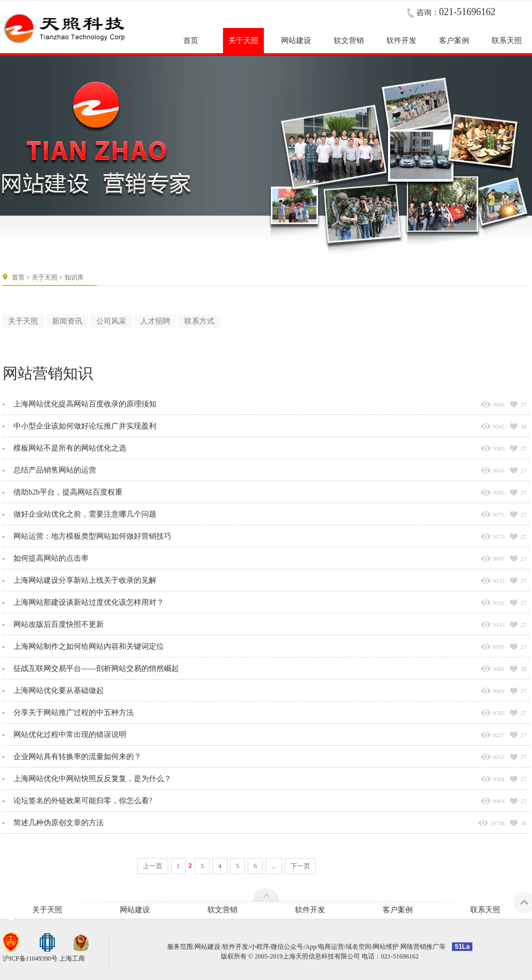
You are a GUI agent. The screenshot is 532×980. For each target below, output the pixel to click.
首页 (18, 277)
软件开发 (310, 910)
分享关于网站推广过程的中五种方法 (74, 713)
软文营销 (222, 910)
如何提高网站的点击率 (51, 558)
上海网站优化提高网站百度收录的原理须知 (85, 404)
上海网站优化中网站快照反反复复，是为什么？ (92, 779)
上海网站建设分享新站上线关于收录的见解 (85, 580)
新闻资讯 (67, 321)
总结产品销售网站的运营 (55, 470)
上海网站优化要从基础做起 (59, 691)
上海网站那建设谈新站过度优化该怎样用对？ (89, 602)
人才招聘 (155, 321)
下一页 (300, 866)
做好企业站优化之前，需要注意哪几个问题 (85, 514)
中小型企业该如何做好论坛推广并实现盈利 (85, 426)
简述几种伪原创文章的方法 (59, 823)
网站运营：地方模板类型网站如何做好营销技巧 (92, 536)
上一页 (153, 866)
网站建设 (135, 910)
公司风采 (111, 321)
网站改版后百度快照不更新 (59, 624)
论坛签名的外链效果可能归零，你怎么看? (83, 801)
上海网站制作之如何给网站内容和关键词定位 (89, 646)
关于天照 (45, 277)
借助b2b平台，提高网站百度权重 (68, 492)
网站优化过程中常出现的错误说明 (70, 735)
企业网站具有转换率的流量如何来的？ (77, 757)
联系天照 (485, 910)
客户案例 (398, 910)
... (274, 866)
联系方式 (199, 321)
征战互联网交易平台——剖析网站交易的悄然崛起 (96, 668)
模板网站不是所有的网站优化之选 (70, 448)
